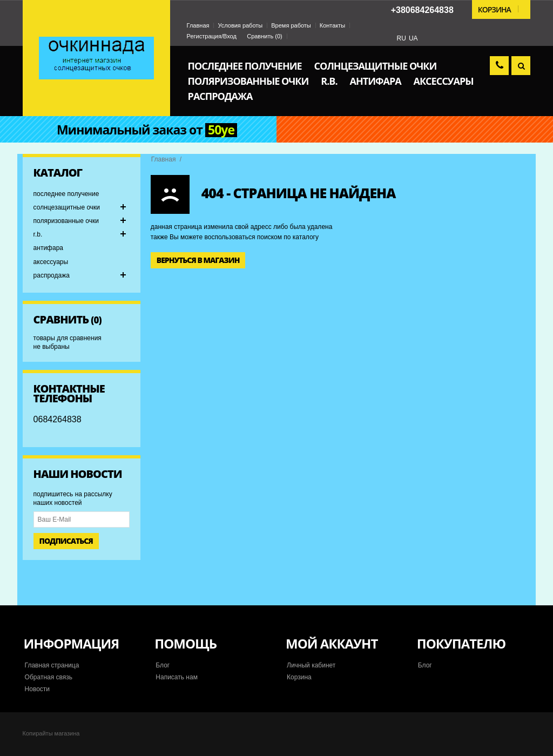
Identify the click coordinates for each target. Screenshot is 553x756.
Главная (198, 25)
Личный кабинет (311, 665)
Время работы (291, 25)
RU (402, 38)
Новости (37, 689)
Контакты (333, 25)
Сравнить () (265, 36)
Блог (163, 665)
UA (413, 38)
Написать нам (177, 677)
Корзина (299, 677)
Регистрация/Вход (212, 36)
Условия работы (240, 25)
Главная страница (52, 665)
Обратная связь (49, 677)
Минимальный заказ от (147, 130)
